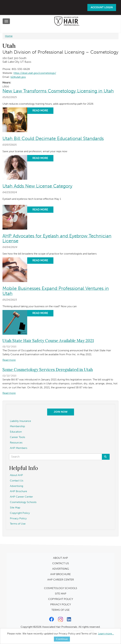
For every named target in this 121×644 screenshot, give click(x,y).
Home (9, 36)
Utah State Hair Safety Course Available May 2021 (48, 341)
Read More (40, 110)
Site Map (15, 508)
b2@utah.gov (18, 77)
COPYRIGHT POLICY (61, 599)
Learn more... (106, 634)
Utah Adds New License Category (37, 186)
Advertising (16, 486)
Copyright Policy (20, 513)
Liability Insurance (20, 421)
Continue (62, 639)
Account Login (102, 7)
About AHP (16, 475)
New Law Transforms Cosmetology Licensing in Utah (58, 91)
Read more (9, 360)
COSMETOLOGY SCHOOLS (61, 588)
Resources (16, 443)
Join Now (61, 412)
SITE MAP (61, 594)
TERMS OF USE (60, 610)
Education (16, 432)
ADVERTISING (61, 569)
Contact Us (17, 481)
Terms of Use (18, 524)
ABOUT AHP (60, 558)
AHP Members (19, 448)
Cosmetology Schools (23, 502)
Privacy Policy (18, 518)
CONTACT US (61, 563)
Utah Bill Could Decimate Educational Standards (53, 138)
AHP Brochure (18, 491)
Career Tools (17, 437)
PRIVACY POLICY (61, 604)
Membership (17, 426)
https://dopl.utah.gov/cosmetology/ (35, 73)
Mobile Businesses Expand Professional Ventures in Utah (56, 291)
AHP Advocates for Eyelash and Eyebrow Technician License (57, 238)
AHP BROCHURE (60, 574)
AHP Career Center (21, 497)
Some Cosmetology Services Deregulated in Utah (48, 370)
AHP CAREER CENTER (61, 580)
